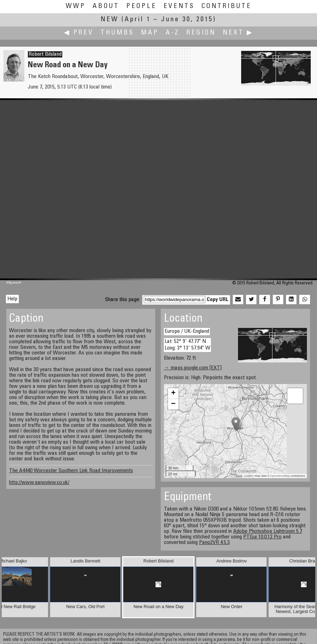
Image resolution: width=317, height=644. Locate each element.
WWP (76, 6)
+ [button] (173, 393)
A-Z (173, 33)
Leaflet (248, 476)
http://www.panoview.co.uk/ (39, 483)
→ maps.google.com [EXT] (193, 368)
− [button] (173, 404)
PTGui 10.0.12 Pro (262, 537)
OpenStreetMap (280, 476)
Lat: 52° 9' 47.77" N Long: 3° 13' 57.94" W (187, 345)
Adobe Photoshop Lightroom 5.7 (268, 531)
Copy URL (218, 300)
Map (150, 33)
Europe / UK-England (187, 331)
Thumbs (117, 33)
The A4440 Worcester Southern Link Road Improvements (71, 471)
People (141, 6)
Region (201, 33)
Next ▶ (238, 33)
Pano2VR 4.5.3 (214, 543)
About (106, 6)
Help (12, 299)
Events (179, 6)
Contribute (227, 6)
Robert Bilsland (45, 54)
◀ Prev (79, 33)
